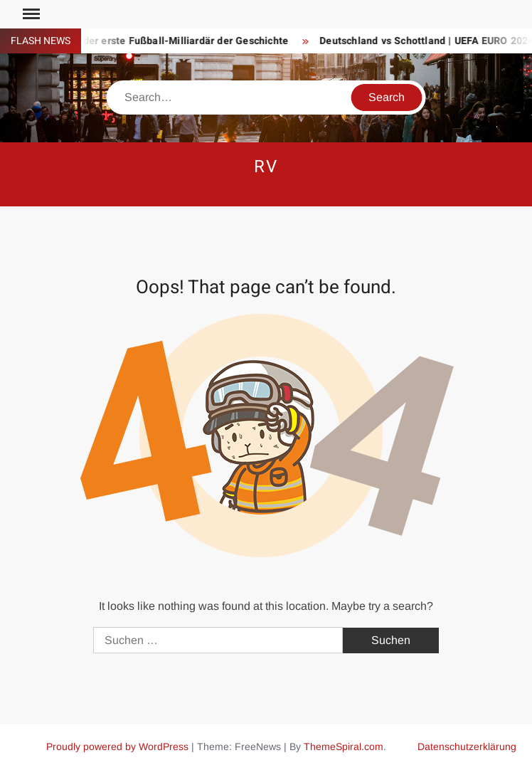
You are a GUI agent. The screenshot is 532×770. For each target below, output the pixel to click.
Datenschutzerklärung (467, 747)
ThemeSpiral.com (344, 747)
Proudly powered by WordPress (117, 747)
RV (266, 167)
